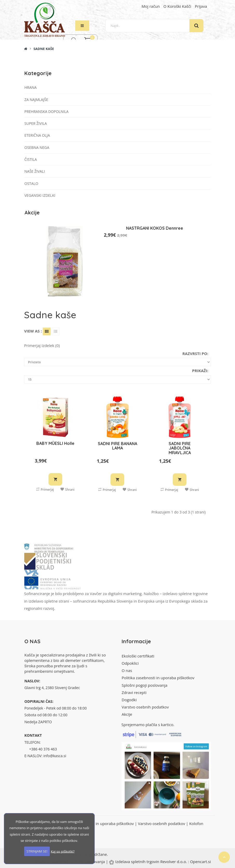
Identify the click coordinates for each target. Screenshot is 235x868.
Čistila (31, 159)
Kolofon (196, 823)
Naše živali (35, 171)
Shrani (67, 489)
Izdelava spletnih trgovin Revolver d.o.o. (152, 862)
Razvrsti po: (195, 353)
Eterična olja (37, 135)
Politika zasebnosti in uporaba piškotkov (158, 678)
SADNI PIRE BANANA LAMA (117, 446)
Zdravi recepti (134, 692)
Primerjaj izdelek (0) (42, 345)
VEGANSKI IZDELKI (40, 195)
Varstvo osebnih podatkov (145, 707)
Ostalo (31, 183)
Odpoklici (130, 663)
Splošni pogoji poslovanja (144, 685)
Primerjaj (45, 489)
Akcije (127, 714)
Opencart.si (201, 862)
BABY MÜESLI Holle (55, 443)
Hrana (30, 87)
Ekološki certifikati (138, 656)
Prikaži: (200, 371)
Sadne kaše (44, 49)
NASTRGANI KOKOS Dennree (155, 228)
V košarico (55, 479)
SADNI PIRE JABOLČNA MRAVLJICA (180, 448)
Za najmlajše (36, 100)
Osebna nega (37, 147)
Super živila (36, 123)
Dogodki (129, 700)
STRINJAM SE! (37, 851)
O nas (127, 670)
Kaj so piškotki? (63, 851)
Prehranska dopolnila (46, 111)
